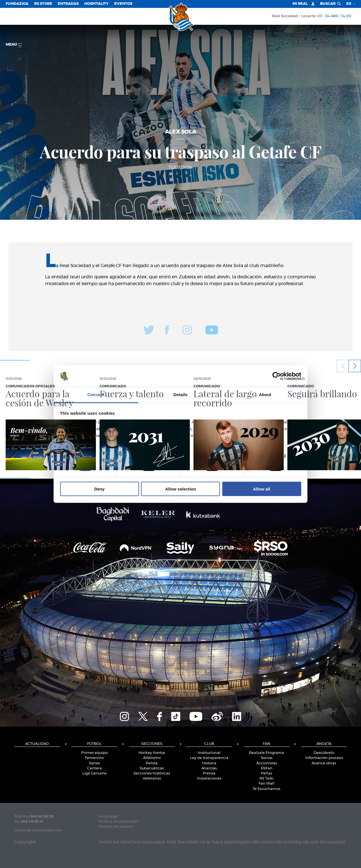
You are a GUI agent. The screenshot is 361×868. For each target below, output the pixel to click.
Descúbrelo (324, 753)
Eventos (123, 4)
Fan (267, 744)
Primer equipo (94, 753)
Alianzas (209, 768)
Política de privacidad (119, 822)
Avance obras (324, 763)
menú (14, 45)
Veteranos (152, 779)
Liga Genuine (94, 773)
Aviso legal (108, 817)
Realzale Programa (267, 753)
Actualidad (37, 744)
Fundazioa (17, 4)
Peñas (267, 773)
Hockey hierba (152, 753)
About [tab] (265, 395)
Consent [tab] (96, 395)
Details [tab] (180, 395)
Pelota (152, 763)
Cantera (94, 768)
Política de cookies (116, 827)
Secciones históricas (152, 773)
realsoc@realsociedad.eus (38, 830)
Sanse (94, 763)
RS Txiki (267, 779)
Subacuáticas (152, 768)
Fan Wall (267, 784)
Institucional (209, 753)
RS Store (43, 4)
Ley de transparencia (209, 758)
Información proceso (324, 758)
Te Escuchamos (267, 789)
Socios (267, 758)
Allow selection (180, 489)
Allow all (262, 489)
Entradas (68, 4)
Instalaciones (209, 779)
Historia (209, 763)
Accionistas (267, 763)
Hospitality (96, 4)
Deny (99, 489)
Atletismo (152, 758)
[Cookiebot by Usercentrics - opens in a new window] (277, 376)
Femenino (94, 758)
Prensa (209, 773)
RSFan (267, 768)
